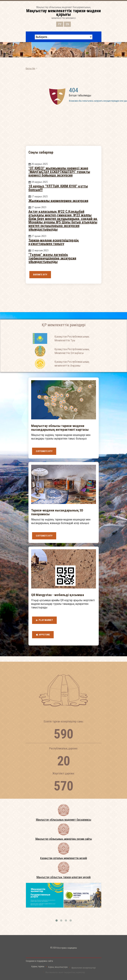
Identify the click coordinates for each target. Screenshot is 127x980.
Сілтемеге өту (44, 451)
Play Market (44, 620)
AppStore (43, 635)
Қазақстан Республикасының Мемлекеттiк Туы (72, 347)
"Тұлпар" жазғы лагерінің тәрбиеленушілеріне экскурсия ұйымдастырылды (52, 258)
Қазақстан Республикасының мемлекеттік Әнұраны (72, 372)
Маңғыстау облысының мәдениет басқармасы (64, 820)
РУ (60, 23)
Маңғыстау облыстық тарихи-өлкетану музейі (64, 877)
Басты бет (31, 68)
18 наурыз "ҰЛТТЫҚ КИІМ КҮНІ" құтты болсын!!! (58, 188)
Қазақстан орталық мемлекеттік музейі (64, 858)
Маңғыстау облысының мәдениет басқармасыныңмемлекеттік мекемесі (64, 13)
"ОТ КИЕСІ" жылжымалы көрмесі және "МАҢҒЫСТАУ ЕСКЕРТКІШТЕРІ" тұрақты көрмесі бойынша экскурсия (59, 172)
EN (67, 23)
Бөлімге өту (40, 275)
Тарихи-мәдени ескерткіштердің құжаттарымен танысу (54, 242)
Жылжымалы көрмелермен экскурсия (58, 201)
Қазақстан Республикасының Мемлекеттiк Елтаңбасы (72, 360)
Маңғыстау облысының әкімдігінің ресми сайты (64, 839)
